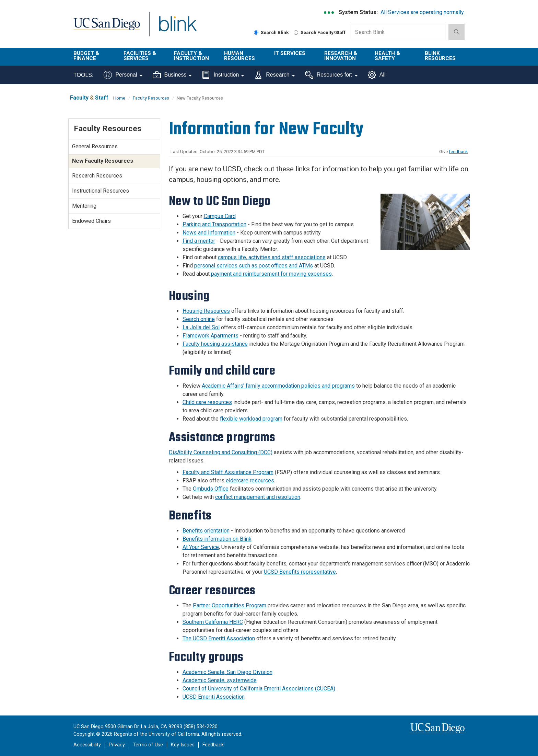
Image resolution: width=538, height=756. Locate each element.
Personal (123, 75)
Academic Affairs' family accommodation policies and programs (278, 386)
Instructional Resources (101, 191)
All (377, 75)
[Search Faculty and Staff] (296, 32)
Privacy (117, 745)
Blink (178, 28)
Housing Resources (206, 311)
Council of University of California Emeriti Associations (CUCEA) (259, 689)
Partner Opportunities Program (230, 605)
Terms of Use (148, 745)
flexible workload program (251, 419)
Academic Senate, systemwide (220, 680)
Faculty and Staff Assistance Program (228, 472)
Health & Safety (387, 56)
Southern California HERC (213, 622)
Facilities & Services (140, 56)
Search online (199, 319)
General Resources (95, 146)
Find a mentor (199, 241)
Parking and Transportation (214, 224)
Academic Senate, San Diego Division (227, 672)
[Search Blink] (256, 32)
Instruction (223, 75)
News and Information (209, 233)
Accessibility (87, 745)
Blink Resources (440, 56)
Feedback (213, 745)
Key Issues (183, 745)
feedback (458, 152)
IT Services (290, 53)
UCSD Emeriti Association (214, 697)
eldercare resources (250, 480)
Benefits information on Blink (217, 539)
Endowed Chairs (91, 221)
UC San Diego (107, 28)
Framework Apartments (210, 336)
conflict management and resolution (258, 497)
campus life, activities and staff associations (272, 257)
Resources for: (331, 75)
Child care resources (207, 402)
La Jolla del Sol (201, 327)
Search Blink (271, 32)
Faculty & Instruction (191, 56)
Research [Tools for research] (274, 75)
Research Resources (97, 176)
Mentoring (84, 206)
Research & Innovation (341, 56)
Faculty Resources (151, 98)
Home (119, 98)
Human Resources (239, 56)
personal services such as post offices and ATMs (254, 266)
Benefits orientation (206, 531)
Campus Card (220, 216)
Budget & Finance (86, 56)
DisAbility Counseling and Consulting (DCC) (221, 452)
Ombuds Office (211, 489)
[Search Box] (398, 32)
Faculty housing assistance (215, 344)
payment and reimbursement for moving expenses (271, 274)
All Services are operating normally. (423, 12)
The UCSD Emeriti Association (219, 638)
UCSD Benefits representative (300, 572)
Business (172, 75)
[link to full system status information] (329, 13)
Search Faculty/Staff (320, 32)
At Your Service (201, 547)
